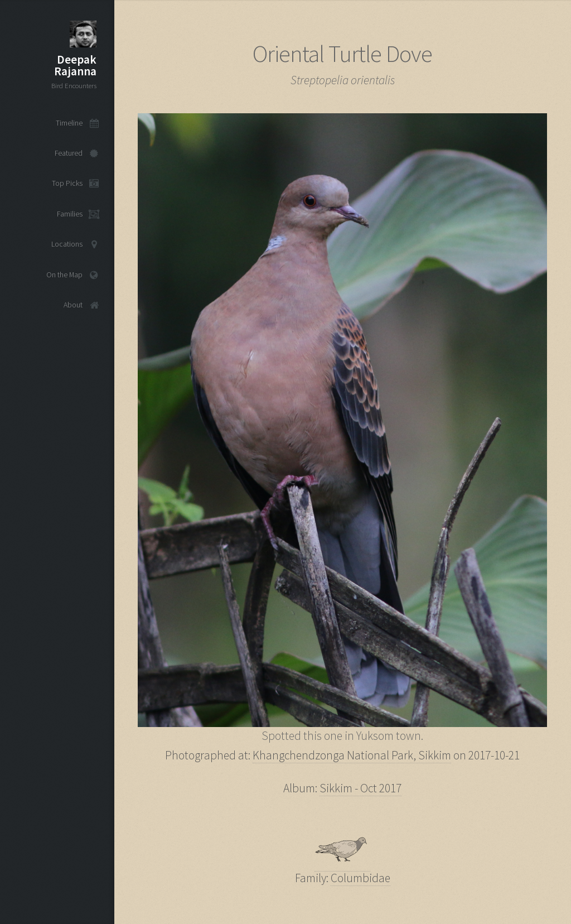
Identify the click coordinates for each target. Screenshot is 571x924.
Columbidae (360, 878)
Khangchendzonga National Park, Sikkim (352, 755)
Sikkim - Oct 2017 (360, 788)
